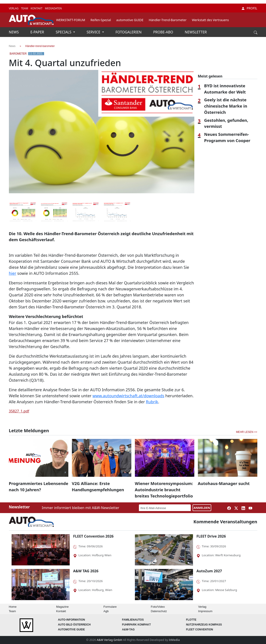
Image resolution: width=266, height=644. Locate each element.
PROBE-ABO (164, 32)
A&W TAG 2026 (86, 571)
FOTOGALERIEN (129, 32)
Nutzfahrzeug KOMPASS (204, 625)
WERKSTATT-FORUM (71, 20)
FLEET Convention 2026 (93, 536)
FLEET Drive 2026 (211, 536)
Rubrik (152, 402)
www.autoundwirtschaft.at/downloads (128, 396)
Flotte (191, 620)
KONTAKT (37, 8)
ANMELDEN (202, 508)
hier (13, 273)
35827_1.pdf (19, 411)
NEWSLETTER (196, 32)
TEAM (25, 8)
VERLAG (14, 8)
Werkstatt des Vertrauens (210, 20)
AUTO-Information (71, 620)
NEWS (14, 32)
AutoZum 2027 (209, 571)
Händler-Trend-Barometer (168, 20)
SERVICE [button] (94, 32)
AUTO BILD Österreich (74, 625)
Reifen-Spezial (101, 20)
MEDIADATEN (53, 8)
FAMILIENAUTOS (133, 620)
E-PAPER (38, 32)
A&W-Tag (128, 630)
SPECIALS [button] (64, 32)
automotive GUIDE (130, 20)
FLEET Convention (200, 630)
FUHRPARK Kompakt (136, 625)
